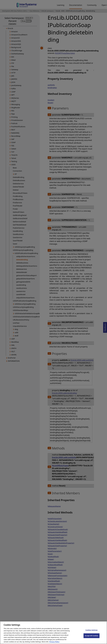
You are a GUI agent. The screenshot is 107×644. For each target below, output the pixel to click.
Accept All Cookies (91, 638)
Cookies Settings (92, 632)
